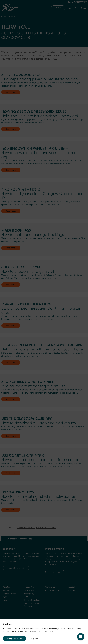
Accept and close (14, 638)
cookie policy (47, 631)
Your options (33, 638)
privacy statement (30, 631)
